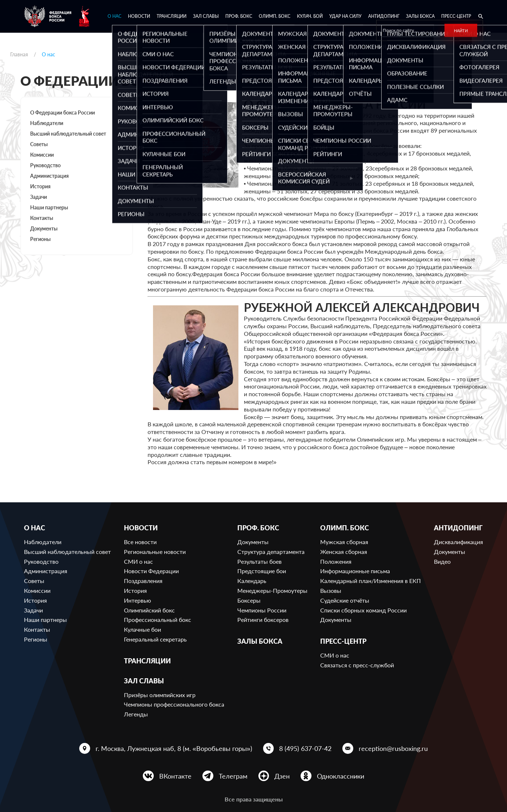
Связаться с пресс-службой (357, 665)
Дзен (282, 776)
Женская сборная (344, 552)
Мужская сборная (344, 542)
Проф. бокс (239, 16)
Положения (336, 561)
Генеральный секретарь (155, 639)
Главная (19, 54)
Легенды (136, 714)
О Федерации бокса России (63, 112)
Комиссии (42, 155)
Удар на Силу (345, 16)
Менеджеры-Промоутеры (272, 590)
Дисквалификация (458, 542)
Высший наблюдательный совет (68, 134)
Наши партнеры (49, 207)
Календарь (252, 581)
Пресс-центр (456, 16)
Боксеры (249, 600)
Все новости (140, 542)
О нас (114, 16)
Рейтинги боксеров (263, 620)
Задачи (39, 197)
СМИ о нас (138, 561)
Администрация (49, 176)
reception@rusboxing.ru (393, 748)
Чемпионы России (262, 610)
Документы (44, 228)
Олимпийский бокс (149, 610)
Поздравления (143, 581)
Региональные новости (155, 552)
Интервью (138, 600)
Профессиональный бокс (158, 620)
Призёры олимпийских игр (160, 695)
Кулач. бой (310, 16)
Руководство (45, 165)
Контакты (42, 218)
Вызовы (331, 590)
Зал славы (206, 16)
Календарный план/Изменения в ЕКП (371, 581)
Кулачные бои (142, 629)
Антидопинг (384, 16)
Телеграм (233, 776)
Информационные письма (355, 571)
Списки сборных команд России (363, 610)
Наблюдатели (47, 123)
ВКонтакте (175, 776)
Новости (139, 16)
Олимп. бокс (275, 16)
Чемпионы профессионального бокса (174, 704)
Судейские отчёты (345, 600)
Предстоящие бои (262, 571)
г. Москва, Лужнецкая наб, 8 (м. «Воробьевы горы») (174, 748)
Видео (442, 561)
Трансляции (172, 16)
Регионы (40, 239)
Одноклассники (341, 776)
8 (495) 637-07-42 (305, 748)
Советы (39, 144)
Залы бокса (420, 16)
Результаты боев (259, 561)
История (40, 186)
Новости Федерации (151, 571)
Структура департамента (271, 552)
